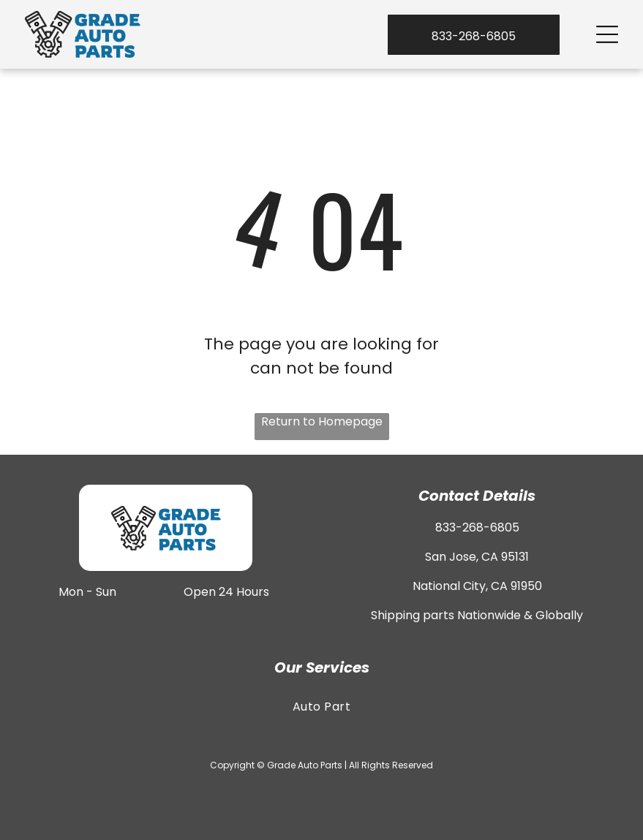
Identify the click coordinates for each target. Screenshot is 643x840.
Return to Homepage (322, 421)
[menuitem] (321, 707)
